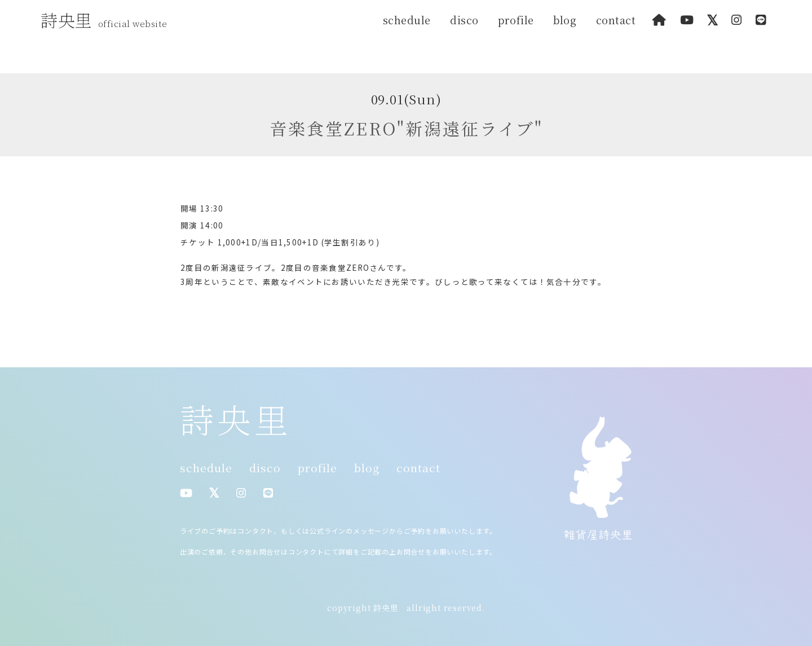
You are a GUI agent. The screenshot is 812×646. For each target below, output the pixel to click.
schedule (407, 20)
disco (464, 20)
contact (616, 20)
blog (565, 20)
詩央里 (107, 20)
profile (516, 20)
